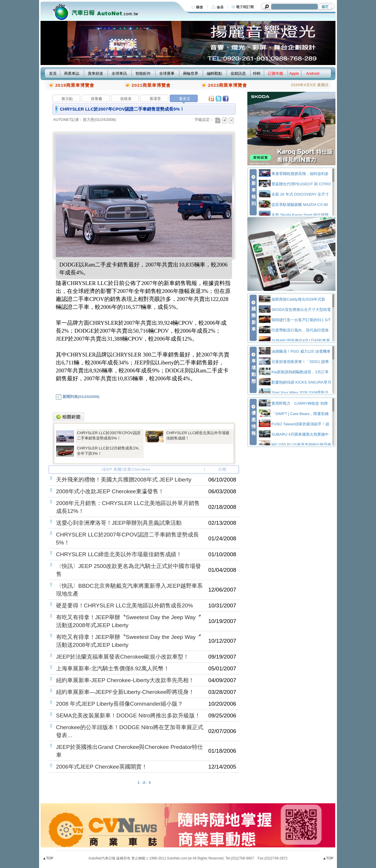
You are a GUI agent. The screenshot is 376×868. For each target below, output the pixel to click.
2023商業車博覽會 (228, 85)
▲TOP (48, 858)
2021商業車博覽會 (151, 85)
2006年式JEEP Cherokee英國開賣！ (102, 767)
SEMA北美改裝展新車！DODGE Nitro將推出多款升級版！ (128, 715)
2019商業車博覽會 (75, 85)
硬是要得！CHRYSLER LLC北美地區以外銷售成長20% (125, 605)
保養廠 (96, 99)
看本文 (185, 99)
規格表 (126, 99)
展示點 (67, 99)
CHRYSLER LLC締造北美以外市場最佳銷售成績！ (119, 554)
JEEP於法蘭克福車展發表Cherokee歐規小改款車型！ (123, 657)
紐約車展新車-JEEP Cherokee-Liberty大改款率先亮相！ (125, 680)
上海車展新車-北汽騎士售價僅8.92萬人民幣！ (113, 668)
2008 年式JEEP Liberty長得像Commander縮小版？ (120, 704)
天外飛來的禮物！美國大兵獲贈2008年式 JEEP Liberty (124, 480)
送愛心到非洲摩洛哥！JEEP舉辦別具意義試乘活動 (119, 523)
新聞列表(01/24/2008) (78, 397)
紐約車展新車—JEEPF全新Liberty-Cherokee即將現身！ (125, 692)
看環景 (155, 99)
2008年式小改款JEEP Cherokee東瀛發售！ (110, 491)
